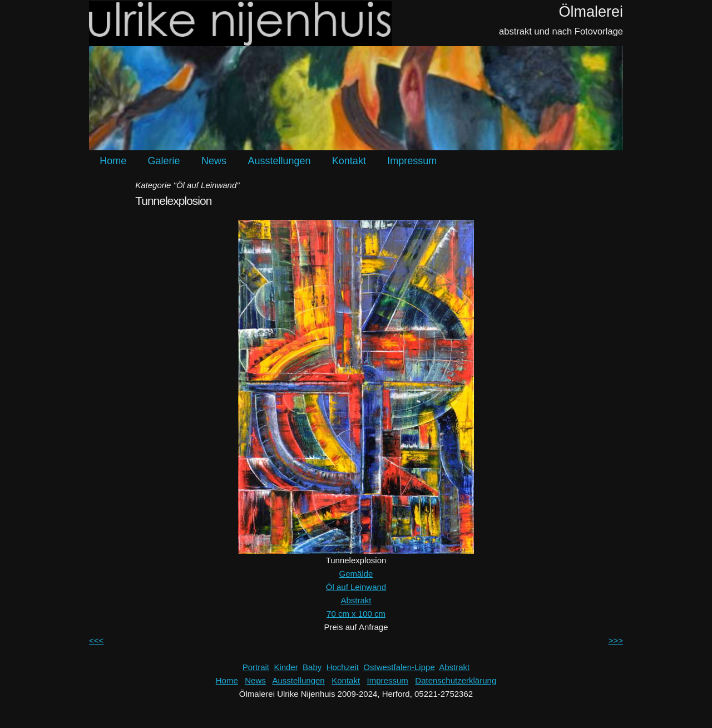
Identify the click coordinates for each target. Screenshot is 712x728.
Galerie (164, 161)
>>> (616, 640)
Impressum (412, 161)
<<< (96, 640)
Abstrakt (356, 600)
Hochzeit (343, 667)
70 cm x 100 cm (356, 614)
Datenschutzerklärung (456, 680)
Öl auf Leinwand (356, 587)
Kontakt (349, 161)
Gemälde (356, 574)
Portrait (256, 667)
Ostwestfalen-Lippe (399, 667)
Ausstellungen (279, 161)
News (214, 161)
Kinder (286, 667)
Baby (312, 667)
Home (113, 161)
